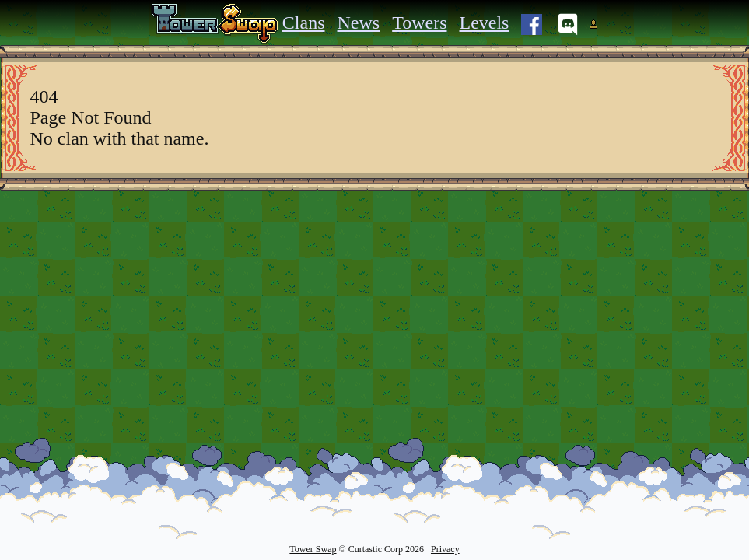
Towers (419, 23)
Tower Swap (313, 549)
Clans (304, 23)
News (359, 23)
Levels (484, 23)
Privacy (445, 549)
